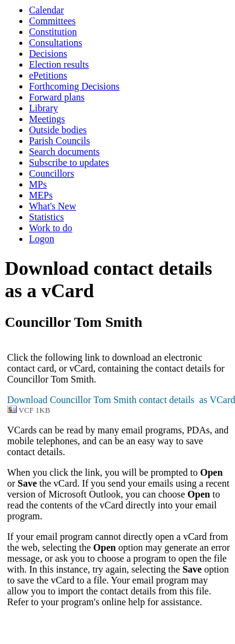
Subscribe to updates (69, 163)
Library (43, 108)
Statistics (47, 217)
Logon (42, 239)
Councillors (52, 173)
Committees (52, 21)
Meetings (47, 119)
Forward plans (57, 97)
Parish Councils (60, 141)
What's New (53, 206)
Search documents (64, 152)
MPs (38, 184)
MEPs (41, 195)
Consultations (56, 43)
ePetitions (48, 75)
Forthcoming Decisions (74, 86)
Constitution (53, 32)
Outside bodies (58, 130)
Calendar (47, 10)
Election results (59, 64)
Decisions (48, 54)
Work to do (51, 228)
